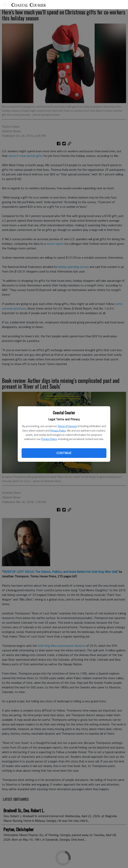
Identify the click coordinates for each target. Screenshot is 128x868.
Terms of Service (67, 426)
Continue (64, 453)
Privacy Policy (58, 430)
